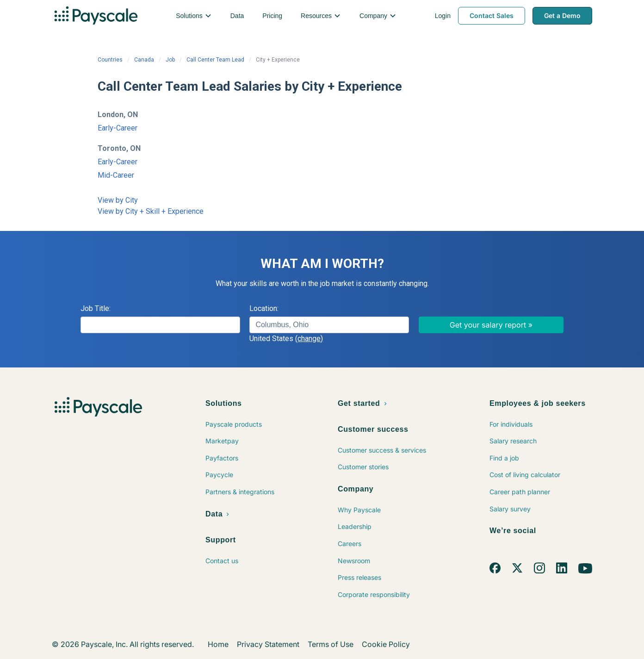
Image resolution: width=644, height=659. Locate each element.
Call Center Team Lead (215, 60)
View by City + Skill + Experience (151, 211)
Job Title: (96, 308)
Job (170, 60)
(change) (309, 339)
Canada (144, 60)
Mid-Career (116, 175)
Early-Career (118, 128)
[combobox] (329, 325)
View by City (118, 200)
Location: (264, 308)
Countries (110, 60)
